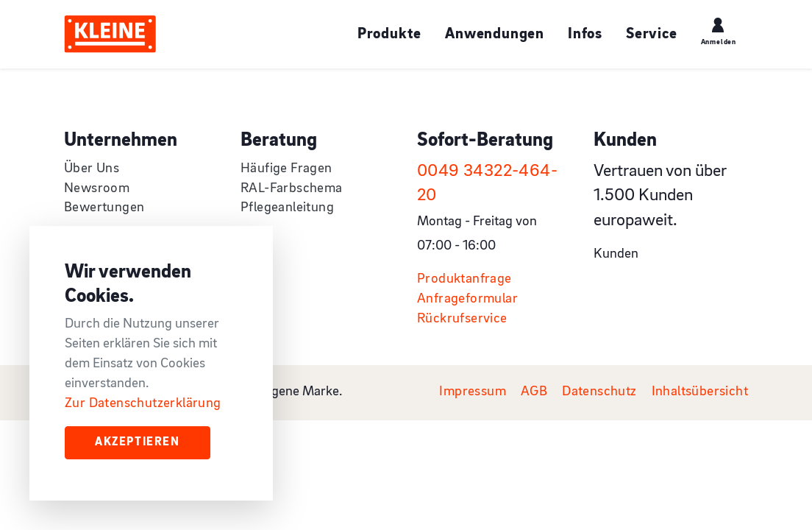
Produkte (389, 34)
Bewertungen (104, 208)
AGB (534, 392)
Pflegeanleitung (287, 208)
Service (652, 34)
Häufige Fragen (286, 169)
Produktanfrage (464, 279)
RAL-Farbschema (292, 189)
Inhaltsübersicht (700, 392)
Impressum (473, 392)
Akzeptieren (138, 442)
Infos (585, 34)
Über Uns (92, 169)
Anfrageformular (467, 299)
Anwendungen (495, 34)
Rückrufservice (462, 319)
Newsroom (97, 189)
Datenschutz (599, 392)
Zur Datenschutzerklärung (143, 404)
